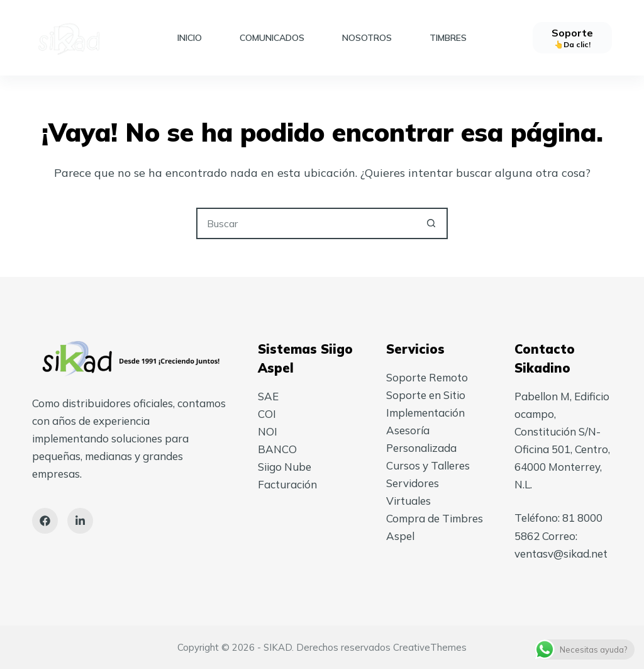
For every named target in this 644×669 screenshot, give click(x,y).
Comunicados (272, 38)
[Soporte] (572, 38)
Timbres (448, 38)
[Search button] (431, 223)
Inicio (190, 38)
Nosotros (367, 38)
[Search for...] (306, 223)
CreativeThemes (430, 647)
